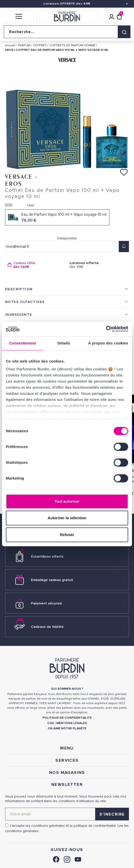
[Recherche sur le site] (67, 32)
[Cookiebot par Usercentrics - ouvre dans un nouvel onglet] (106, 329)
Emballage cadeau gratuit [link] (52, 580)
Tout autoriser (67, 501)
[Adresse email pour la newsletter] (67, 814)
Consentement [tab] (22, 343)
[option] (36, 265)
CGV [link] (51, 723)
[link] (56, 859)
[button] (19, 17)
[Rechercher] (124, 32)
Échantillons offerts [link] (47, 556)
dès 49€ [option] (98, 265)
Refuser (67, 535)
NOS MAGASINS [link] (67, 773)
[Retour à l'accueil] (67, 17)
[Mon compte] (112, 17)
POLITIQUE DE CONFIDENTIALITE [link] (67, 718)
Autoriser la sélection (67, 518)
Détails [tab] (64, 343)
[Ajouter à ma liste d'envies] (124, 172)
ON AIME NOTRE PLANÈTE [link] (67, 728)
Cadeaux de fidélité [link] (47, 627)
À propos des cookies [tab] (108, 343)
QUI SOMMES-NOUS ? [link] (67, 689)
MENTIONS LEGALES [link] (72, 723)
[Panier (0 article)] (119, 17)
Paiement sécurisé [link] (46, 603)
